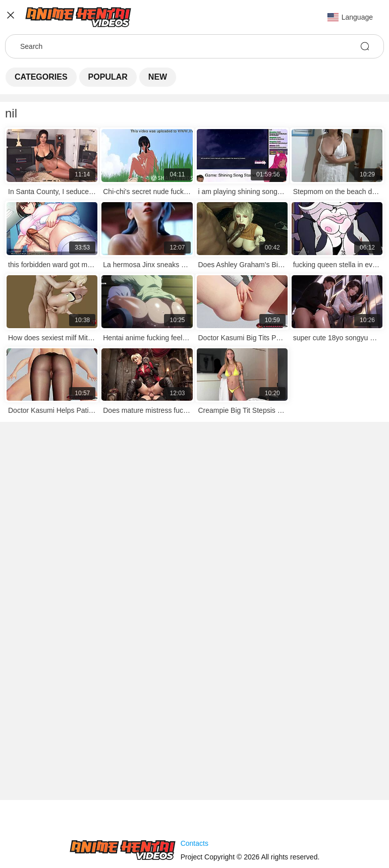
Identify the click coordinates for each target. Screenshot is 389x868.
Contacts (194, 843)
